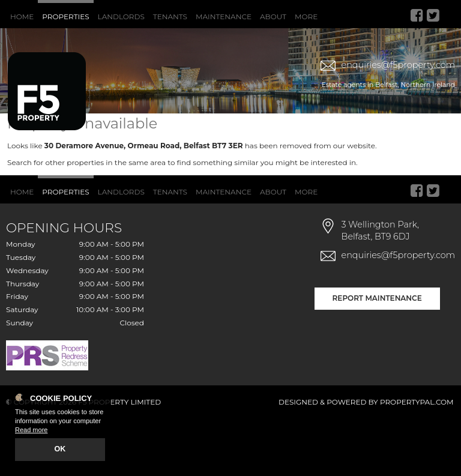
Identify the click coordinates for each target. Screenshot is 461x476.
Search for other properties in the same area (86, 219)
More (306, 17)
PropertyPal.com (417, 459)
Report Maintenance (377, 355)
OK (60, 450)
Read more (31, 432)
